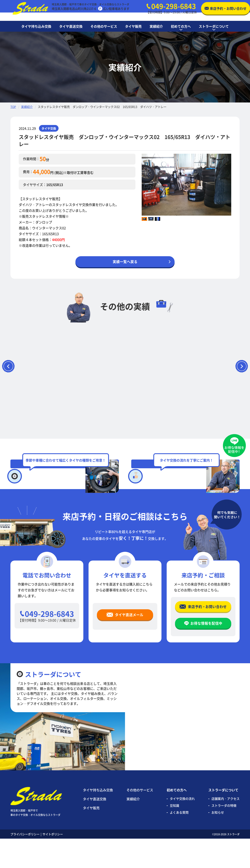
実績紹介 (27, 107)
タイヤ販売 (91, 837)
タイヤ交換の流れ (182, 828)
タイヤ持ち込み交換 (98, 819)
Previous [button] (139, 185)
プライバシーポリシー (25, 863)
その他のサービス (140, 819)
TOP (13, 107)
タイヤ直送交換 (95, 828)
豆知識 (174, 835)
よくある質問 (179, 842)
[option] (186, 185)
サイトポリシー (53, 863)
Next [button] (234, 185)
